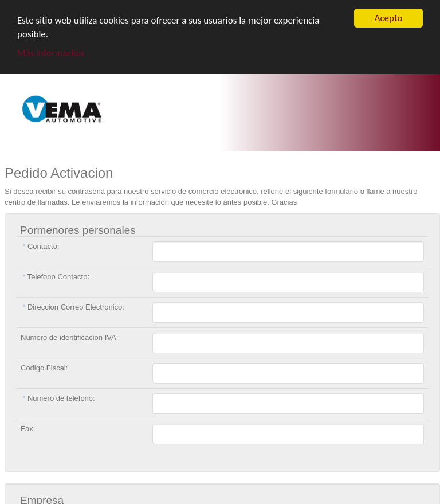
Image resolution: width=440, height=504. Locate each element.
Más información (50, 53)
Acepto (389, 18)
